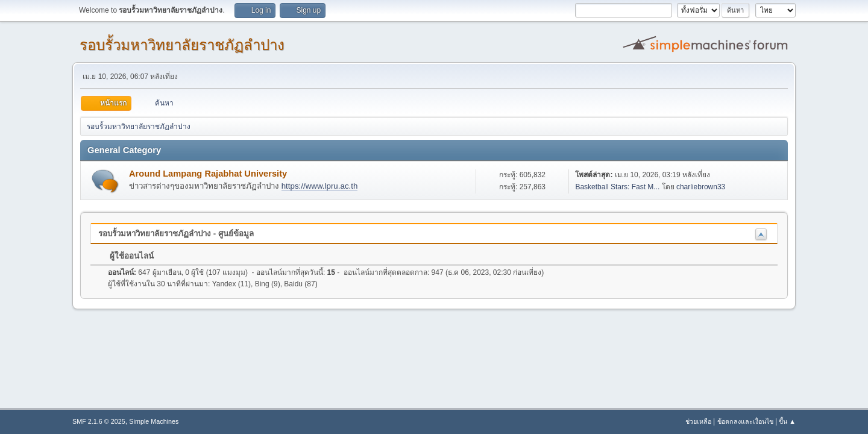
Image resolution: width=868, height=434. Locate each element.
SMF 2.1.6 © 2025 (99, 421)
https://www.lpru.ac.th (320, 186)
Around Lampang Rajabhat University (208, 174)
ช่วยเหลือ (698, 421)
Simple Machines (154, 421)
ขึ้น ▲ (787, 421)
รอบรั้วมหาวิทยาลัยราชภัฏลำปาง (182, 45)
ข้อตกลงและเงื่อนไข (745, 421)
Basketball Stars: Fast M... (617, 187)
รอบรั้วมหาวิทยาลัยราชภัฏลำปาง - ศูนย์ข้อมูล (176, 234)
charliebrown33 (701, 187)
